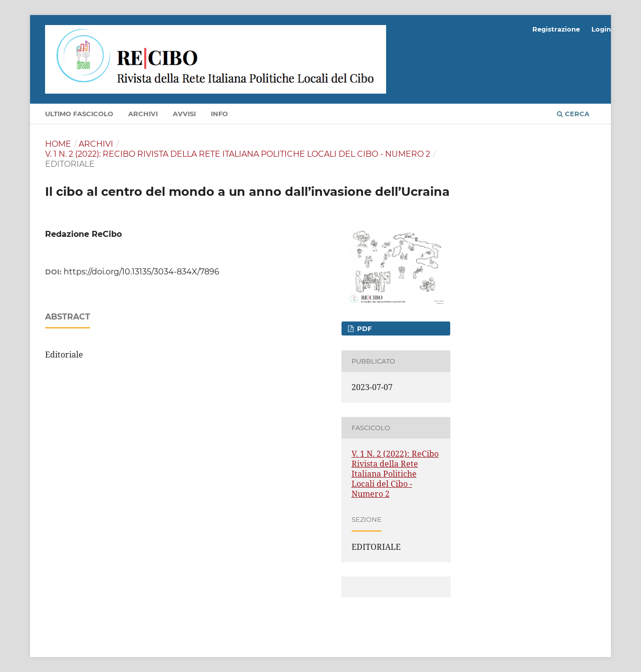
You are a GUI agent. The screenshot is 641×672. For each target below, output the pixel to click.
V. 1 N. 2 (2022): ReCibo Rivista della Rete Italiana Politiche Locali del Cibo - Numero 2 (238, 154)
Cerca (573, 114)
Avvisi (184, 114)
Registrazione (556, 29)
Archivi (143, 114)
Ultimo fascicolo (79, 114)
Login (601, 29)
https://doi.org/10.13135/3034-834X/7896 (141, 272)
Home (58, 144)
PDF (363, 328)
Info (219, 114)
